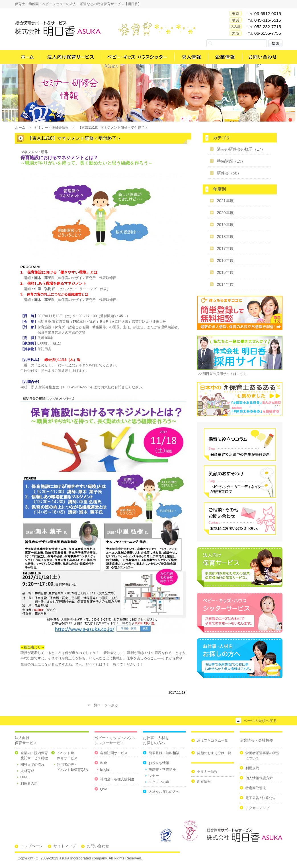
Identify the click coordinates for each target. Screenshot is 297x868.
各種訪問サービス (114, 753)
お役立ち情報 (159, 763)
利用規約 (252, 768)
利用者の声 (29, 783)
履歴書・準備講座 (162, 769)
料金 (104, 763)
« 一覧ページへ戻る (103, 705)
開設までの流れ (32, 765)
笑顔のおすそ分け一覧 (214, 753)
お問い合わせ (98, 846)
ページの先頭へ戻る (260, 721)
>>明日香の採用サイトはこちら (223, 374)
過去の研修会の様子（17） (241, 149)
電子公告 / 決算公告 (261, 798)
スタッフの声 (159, 782)
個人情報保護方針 (259, 778)
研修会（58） (229, 173)
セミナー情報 (207, 771)
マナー (154, 776)
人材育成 (27, 771)
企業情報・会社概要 (256, 740)
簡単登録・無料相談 (164, 753)
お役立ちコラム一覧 (212, 740)
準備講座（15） (231, 161)
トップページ (32, 846)
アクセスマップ (257, 808)
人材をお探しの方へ (164, 792)
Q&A (24, 777)
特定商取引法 (256, 788)
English (106, 769)
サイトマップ (65, 846)
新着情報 (204, 781)
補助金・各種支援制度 (117, 779)
